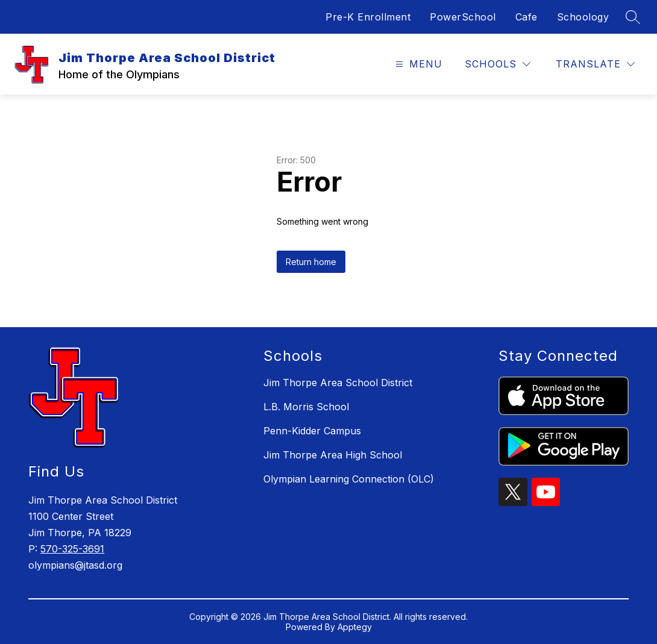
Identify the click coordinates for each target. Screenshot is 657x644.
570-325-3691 (72, 549)
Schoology (583, 17)
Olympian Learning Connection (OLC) (349, 479)
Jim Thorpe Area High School (333, 455)
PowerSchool (463, 17)
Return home (311, 262)
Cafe (527, 17)
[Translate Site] (595, 64)
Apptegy (355, 627)
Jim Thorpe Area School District (338, 383)
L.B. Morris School (306, 407)
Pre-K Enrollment (368, 17)
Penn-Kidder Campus (312, 431)
